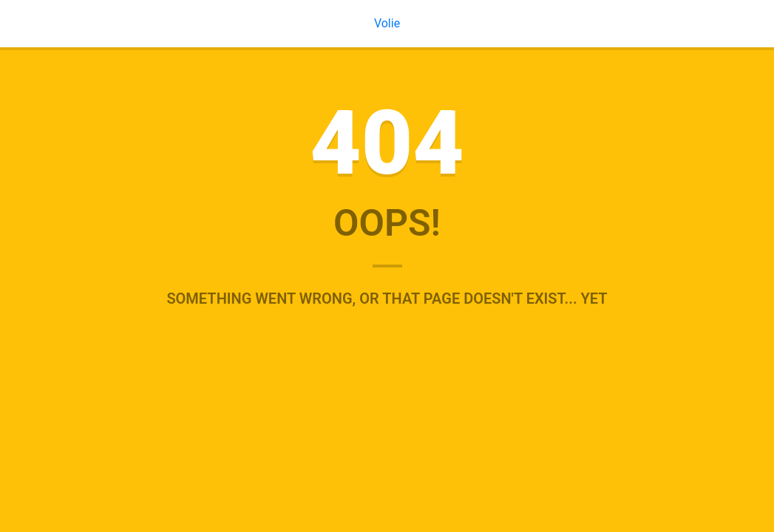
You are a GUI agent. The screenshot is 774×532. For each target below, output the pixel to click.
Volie (387, 23)
